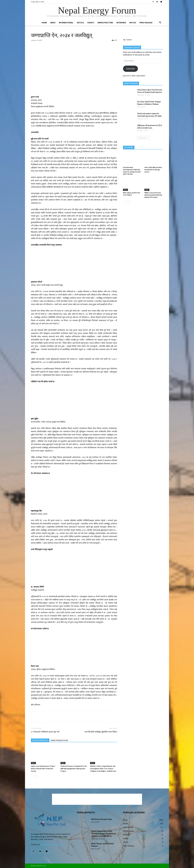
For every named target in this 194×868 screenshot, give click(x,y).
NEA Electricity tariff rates (102, 819)
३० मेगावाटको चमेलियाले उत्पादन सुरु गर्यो (45, 732)
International (66, 23)
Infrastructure (105, 23)
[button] (160, 23)
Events (91, 23)
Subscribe (130, 69)
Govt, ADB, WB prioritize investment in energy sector (153, 170)
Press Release (146, 23)
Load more (143, 138)
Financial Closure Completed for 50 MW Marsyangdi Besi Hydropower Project (73, 769)
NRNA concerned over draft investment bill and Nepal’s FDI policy (153, 195)
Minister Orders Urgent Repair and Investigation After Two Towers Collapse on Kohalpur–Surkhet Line (103, 769)
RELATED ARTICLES (40, 740)
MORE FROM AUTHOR (59, 740)
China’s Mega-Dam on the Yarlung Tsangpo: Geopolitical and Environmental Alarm (104, 834)
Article (80, 23)
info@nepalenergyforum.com (52, 844)
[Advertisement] (74, 57)
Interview (121, 23)
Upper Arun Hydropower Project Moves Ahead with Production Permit (43, 769)
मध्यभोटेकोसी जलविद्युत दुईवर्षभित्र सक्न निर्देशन (101, 732)
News (53, 23)
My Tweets (127, 40)
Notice (133, 23)
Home (44, 23)
